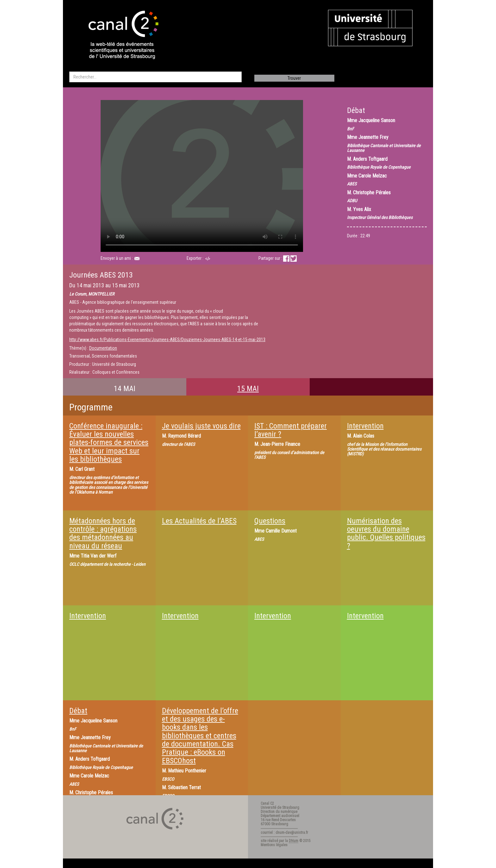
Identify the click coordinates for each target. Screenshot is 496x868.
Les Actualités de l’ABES (199, 521)
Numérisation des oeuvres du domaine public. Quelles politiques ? (386, 533)
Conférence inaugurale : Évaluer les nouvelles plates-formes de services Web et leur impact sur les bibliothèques (109, 443)
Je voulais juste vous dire (201, 426)
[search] (155, 77)
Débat (78, 711)
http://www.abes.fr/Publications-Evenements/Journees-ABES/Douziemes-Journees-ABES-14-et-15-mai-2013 (167, 340)
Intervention (365, 426)
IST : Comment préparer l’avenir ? (291, 430)
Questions (270, 521)
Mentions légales (274, 845)
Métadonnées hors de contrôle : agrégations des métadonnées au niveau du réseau (103, 533)
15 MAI (248, 389)
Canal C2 (267, 803)
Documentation (103, 348)
